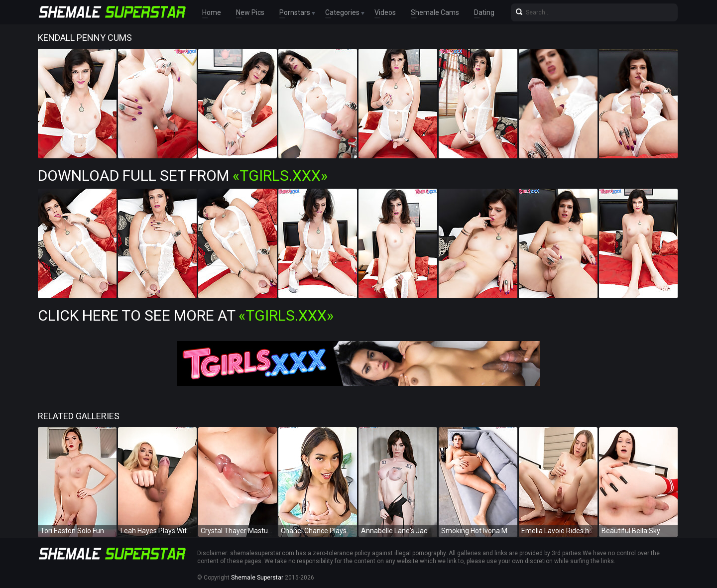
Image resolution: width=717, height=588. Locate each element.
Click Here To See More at (186, 315)
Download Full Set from (183, 176)
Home (212, 12)
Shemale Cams (435, 12)
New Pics (250, 12)
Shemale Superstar (257, 578)
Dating (484, 12)
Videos (385, 12)
